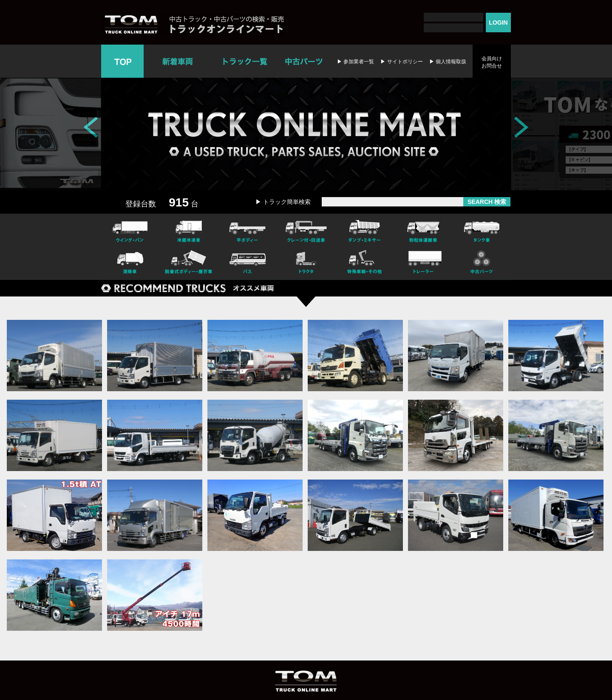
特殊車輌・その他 (365, 263)
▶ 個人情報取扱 (448, 62)
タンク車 (482, 230)
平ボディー (247, 230)
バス (247, 263)
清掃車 (130, 263)
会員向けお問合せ (492, 62)
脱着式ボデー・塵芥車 (189, 263)
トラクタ (306, 263)
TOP (122, 61)
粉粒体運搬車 (423, 230)
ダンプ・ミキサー (365, 230)
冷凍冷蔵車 (189, 230)
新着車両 (178, 61)
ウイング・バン (130, 230)
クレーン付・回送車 (306, 230)
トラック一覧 (245, 61)
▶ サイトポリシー (401, 62)
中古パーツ (304, 61)
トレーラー (423, 263)
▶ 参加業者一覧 (356, 62)
